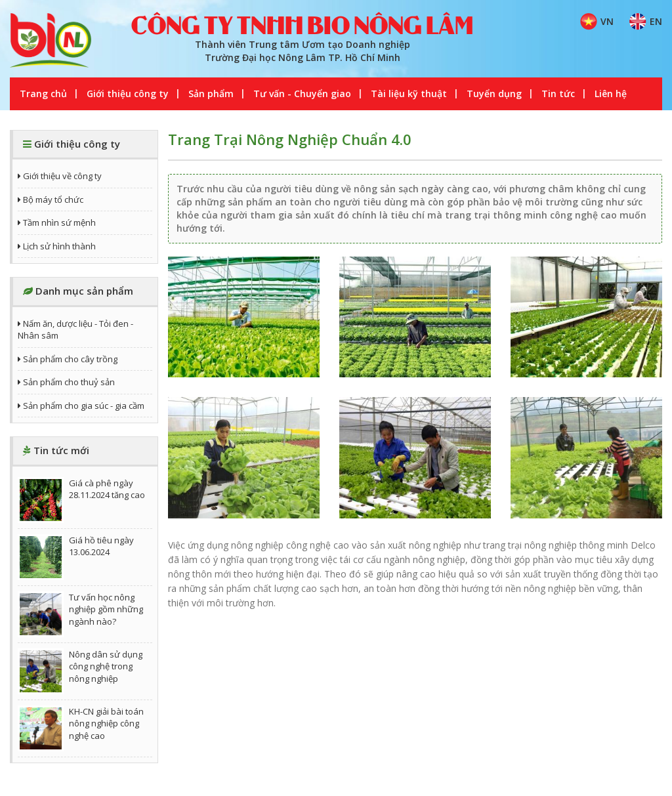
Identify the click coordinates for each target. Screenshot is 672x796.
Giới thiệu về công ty (60, 176)
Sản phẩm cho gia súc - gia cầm (81, 406)
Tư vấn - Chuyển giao (302, 94)
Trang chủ (43, 94)
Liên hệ (611, 94)
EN (646, 22)
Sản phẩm (211, 94)
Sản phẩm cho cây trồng (68, 359)
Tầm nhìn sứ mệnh (57, 222)
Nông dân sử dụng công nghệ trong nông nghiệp (80, 671)
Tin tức (558, 94)
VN (597, 22)
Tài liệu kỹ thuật (409, 94)
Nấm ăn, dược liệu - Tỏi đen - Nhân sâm (75, 330)
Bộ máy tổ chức (51, 199)
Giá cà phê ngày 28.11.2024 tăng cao (81, 500)
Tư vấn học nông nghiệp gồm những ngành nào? (80, 614)
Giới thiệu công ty (128, 94)
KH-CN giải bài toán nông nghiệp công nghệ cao (81, 728)
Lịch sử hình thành (57, 246)
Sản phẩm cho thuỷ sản (66, 382)
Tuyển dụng (494, 94)
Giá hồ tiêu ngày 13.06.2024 (76, 557)
